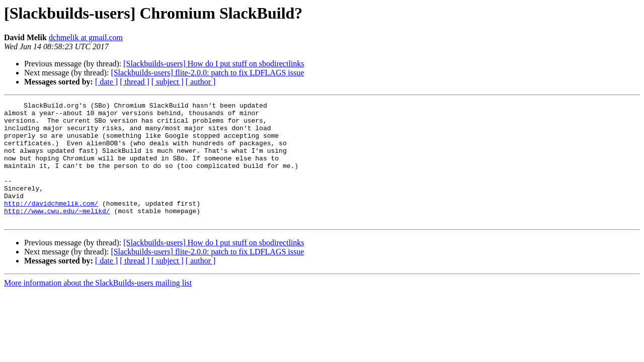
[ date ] (106, 82)
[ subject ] (168, 82)
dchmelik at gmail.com (86, 37)
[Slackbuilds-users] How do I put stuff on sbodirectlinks (214, 64)
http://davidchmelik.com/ (51, 224)
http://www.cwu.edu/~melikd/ (57, 233)
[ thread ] (135, 82)
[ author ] (201, 82)
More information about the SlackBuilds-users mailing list (98, 307)
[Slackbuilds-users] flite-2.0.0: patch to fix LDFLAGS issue (207, 73)
